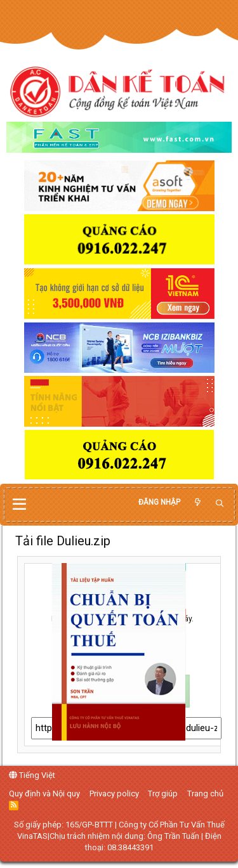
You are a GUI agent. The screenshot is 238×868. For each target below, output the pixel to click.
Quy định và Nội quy (44, 794)
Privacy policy (114, 794)
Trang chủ (205, 794)
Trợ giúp (163, 794)
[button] (19, 505)
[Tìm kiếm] (220, 504)
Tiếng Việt (32, 775)
